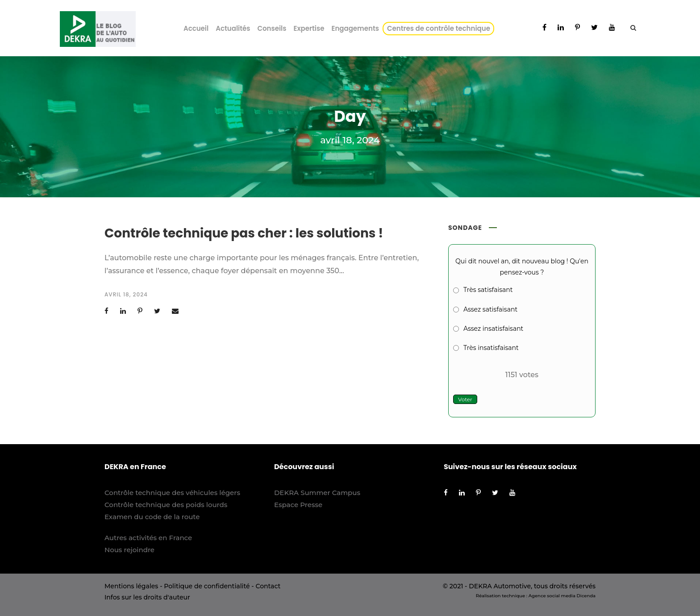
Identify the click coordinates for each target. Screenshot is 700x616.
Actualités (233, 28)
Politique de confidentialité (207, 586)
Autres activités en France (148, 538)
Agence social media (552, 596)
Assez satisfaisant (490, 309)
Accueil (196, 28)
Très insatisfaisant (491, 348)
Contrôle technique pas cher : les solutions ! (244, 233)
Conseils (272, 28)
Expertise (309, 28)
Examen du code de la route (152, 517)
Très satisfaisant (488, 290)
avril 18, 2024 (126, 294)
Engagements (355, 28)
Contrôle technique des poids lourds (166, 505)
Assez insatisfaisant (493, 329)
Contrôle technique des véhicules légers (172, 493)
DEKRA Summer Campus (317, 493)
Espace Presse (298, 505)
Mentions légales (131, 586)
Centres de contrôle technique (440, 28)
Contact (268, 586)
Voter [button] (465, 399)
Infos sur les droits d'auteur (147, 597)
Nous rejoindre (129, 550)
